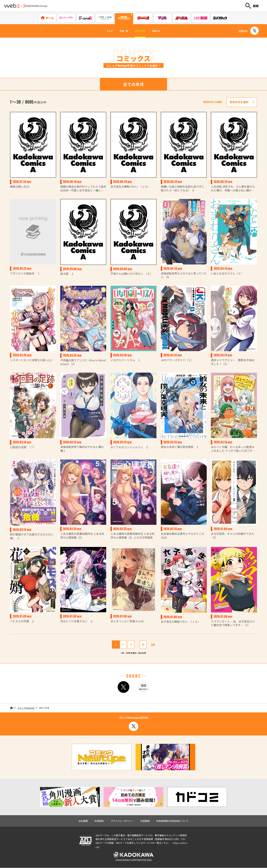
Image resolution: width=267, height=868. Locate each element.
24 (140, 645)
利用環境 (145, 821)
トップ (102, 31)
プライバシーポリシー (122, 821)
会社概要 (83, 821)
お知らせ (164, 31)
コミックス (142, 31)
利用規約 (99, 821)
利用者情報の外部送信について (172, 821)
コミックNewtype (26, 708)
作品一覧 (120, 31)
